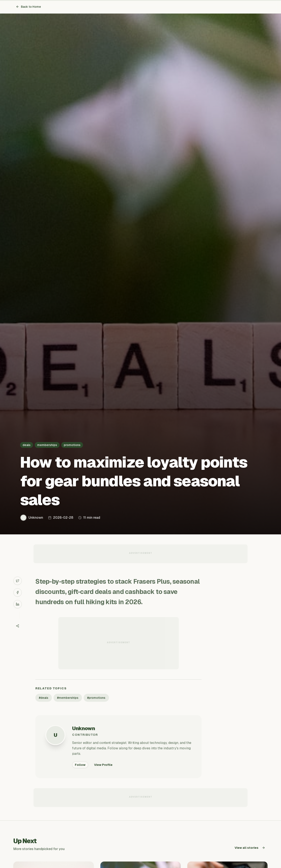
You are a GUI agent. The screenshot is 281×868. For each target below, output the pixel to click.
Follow (80, 765)
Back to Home (28, 7)
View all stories (250, 848)
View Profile (103, 765)
